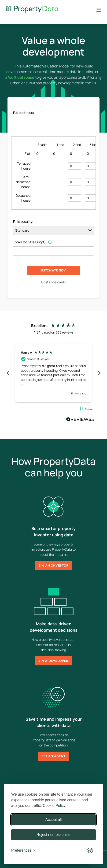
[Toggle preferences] (23, 850)
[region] (53, 372)
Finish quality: (23, 221)
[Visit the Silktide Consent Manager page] (90, 850)
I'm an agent (54, 754)
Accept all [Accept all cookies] (53, 820)
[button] (8, 372)
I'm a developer (53, 658)
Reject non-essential (53, 835)
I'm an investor (54, 563)
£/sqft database (20, 77)
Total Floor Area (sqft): (32, 242)
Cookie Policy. (55, 806)
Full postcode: (24, 113)
